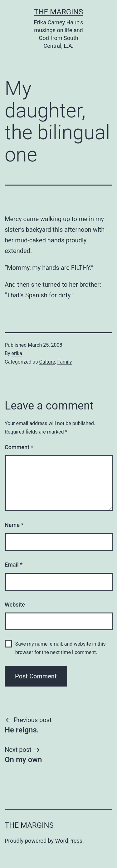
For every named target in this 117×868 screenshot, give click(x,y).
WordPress (69, 841)
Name (14, 525)
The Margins (58, 12)
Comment (19, 447)
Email (14, 565)
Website (15, 605)
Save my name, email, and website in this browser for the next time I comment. (61, 648)
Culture (47, 362)
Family (65, 362)
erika (17, 353)
